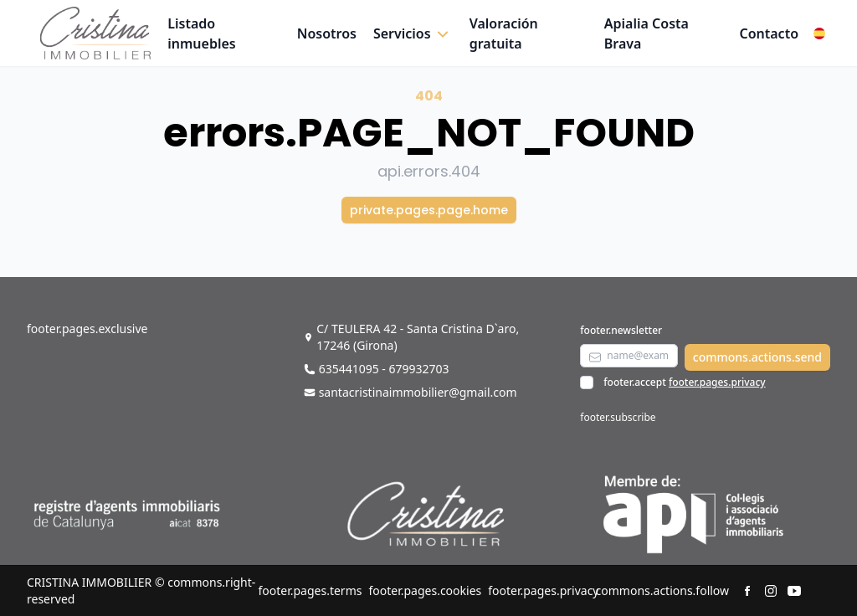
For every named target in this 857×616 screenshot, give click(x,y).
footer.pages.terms (310, 590)
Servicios (402, 33)
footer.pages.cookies (425, 590)
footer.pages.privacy (717, 382)
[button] (413, 33)
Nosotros (327, 33)
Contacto (769, 33)
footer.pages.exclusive (87, 329)
